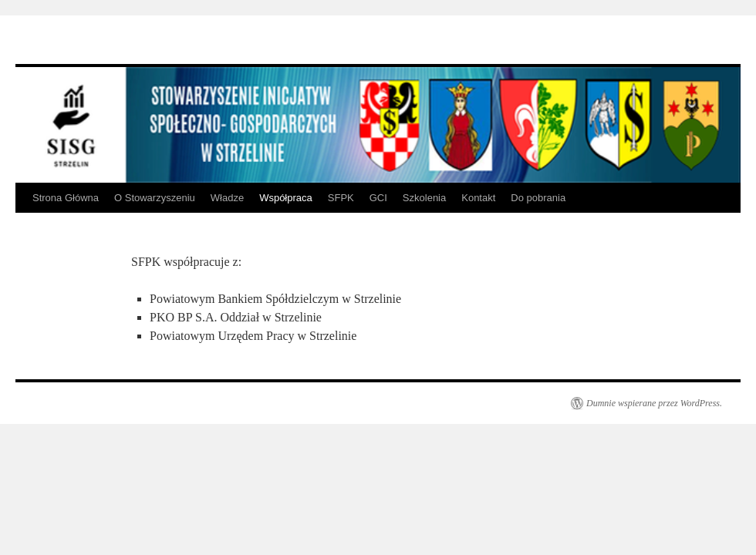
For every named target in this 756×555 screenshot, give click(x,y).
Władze (227, 198)
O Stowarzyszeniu (155, 198)
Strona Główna (66, 198)
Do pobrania (538, 198)
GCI (378, 198)
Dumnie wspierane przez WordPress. (654, 403)
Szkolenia (424, 198)
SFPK (341, 198)
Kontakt (478, 198)
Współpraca (286, 198)
